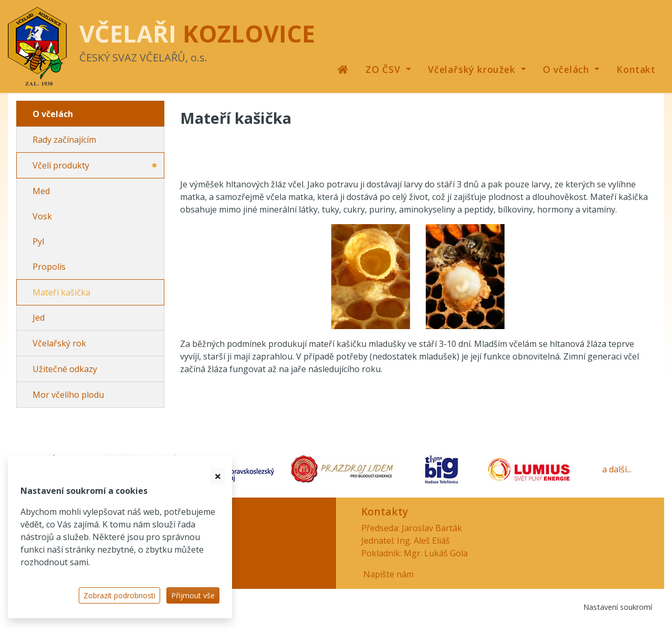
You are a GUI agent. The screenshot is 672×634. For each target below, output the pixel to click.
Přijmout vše (193, 595)
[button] (388, 69)
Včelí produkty (61, 165)
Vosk (42, 216)
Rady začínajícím (64, 140)
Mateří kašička (61, 292)
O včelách (53, 114)
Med (41, 191)
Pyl (38, 241)
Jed (39, 318)
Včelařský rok (59, 343)
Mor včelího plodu (68, 395)
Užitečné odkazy (65, 369)
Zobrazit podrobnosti (119, 595)
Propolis (49, 267)
